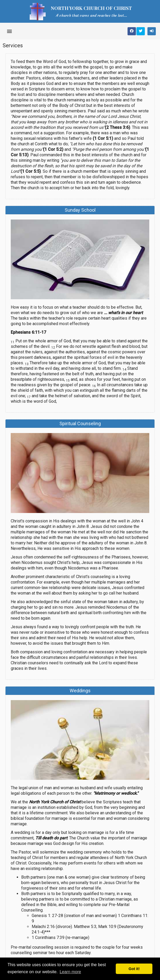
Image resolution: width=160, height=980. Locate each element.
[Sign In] (152, 31)
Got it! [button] (134, 969)
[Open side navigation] (9, 31)
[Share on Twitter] (141, 31)
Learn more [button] (70, 972)
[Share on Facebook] (132, 31)
